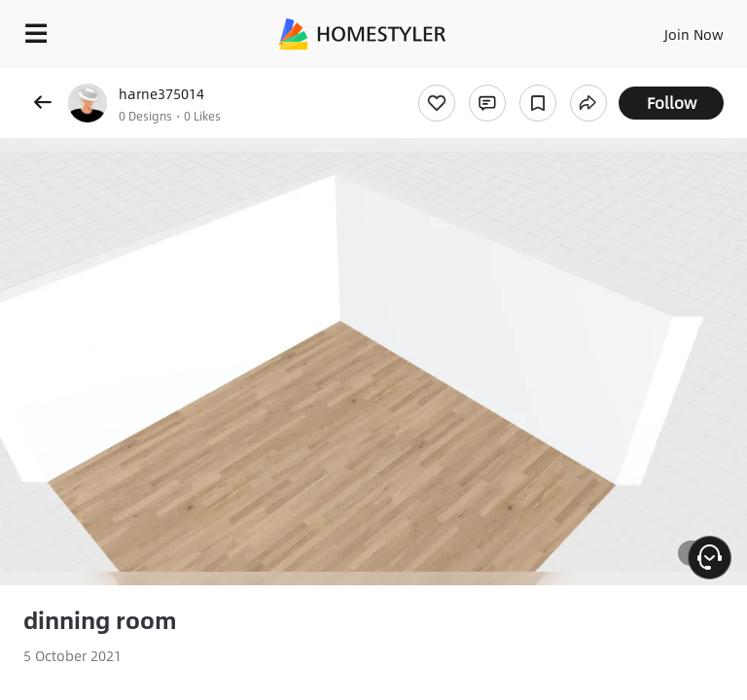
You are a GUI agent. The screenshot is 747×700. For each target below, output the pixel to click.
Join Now (694, 34)
